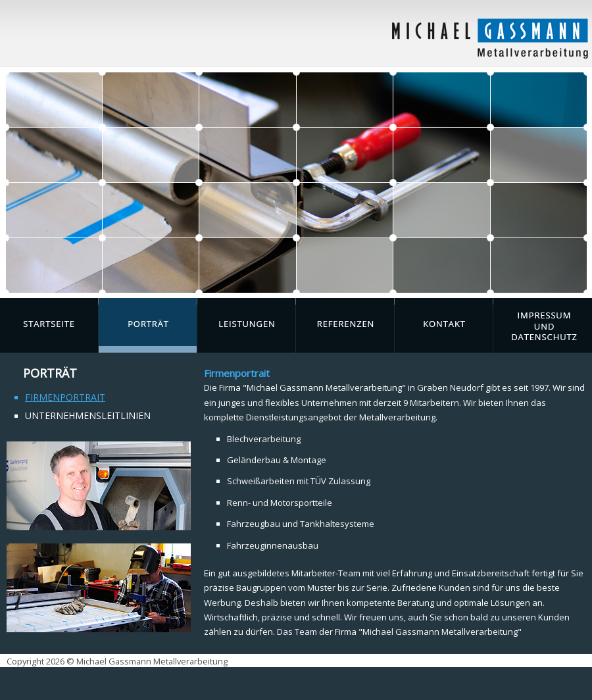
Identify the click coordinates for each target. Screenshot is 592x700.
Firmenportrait (65, 397)
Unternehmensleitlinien (88, 415)
